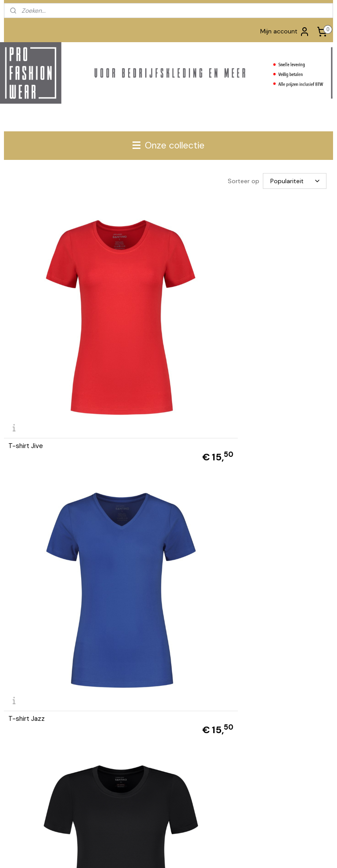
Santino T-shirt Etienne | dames (281, 316)
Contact (128, 676)
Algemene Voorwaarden (149, 712)
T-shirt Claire (28, 602)
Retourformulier (138, 722)
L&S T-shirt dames (37, 459)
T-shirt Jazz (139, 316)
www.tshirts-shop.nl (31, 807)
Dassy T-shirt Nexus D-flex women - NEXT (162, 599)
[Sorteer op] (295, 181)
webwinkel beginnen (201, 852)
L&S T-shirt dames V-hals (160, 459)
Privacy (126, 731)
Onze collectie (168, 145)
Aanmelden (140, 785)
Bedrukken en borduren (149, 685)
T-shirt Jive (26, 316)
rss (171, 852)
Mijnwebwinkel (273, 852)
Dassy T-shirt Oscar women (276, 602)
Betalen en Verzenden (147, 703)
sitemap (154, 852)
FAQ (122, 694)
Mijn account (285, 32)
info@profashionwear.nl (261, 712)
